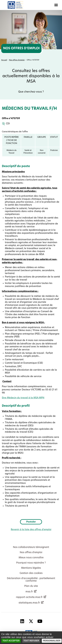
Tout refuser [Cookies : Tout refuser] (31, 641)
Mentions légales (31, 568)
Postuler (34, 522)
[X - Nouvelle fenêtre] (31, 621)
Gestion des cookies (31, 573)
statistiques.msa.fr (29, 603)
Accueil (4, 60)
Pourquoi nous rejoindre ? (31, 563)
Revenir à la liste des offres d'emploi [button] (31, 530)
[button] (47, 5)
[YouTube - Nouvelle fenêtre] (40, 621)
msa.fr (29, 592)
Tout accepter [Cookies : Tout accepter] (11, 641)
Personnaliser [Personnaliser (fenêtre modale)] (52, 641)
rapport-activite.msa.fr (29, 597)
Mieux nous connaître (31, 558)
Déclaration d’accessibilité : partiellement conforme (31, 580)
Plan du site (31, 586)
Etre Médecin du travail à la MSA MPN (23, 398)
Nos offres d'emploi (17, 60)
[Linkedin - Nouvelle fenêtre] (22, 621)
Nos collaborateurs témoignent (31, 547)
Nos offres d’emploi (31, 553)
